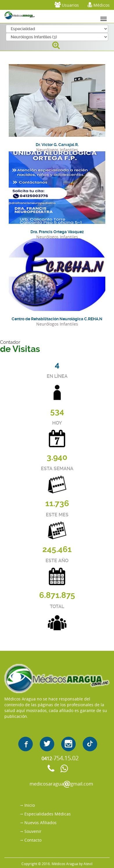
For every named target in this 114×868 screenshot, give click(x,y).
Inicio (30, 805)
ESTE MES (57, 515)
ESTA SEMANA (57, 469)
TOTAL (57, 606)
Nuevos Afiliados (40, 823)
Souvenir (33, 831)
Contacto (33, 840)
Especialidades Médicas (48, 814)
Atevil (88, 864)
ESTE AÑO (57, 561)
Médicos (99, 5)
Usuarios (67, 5)
